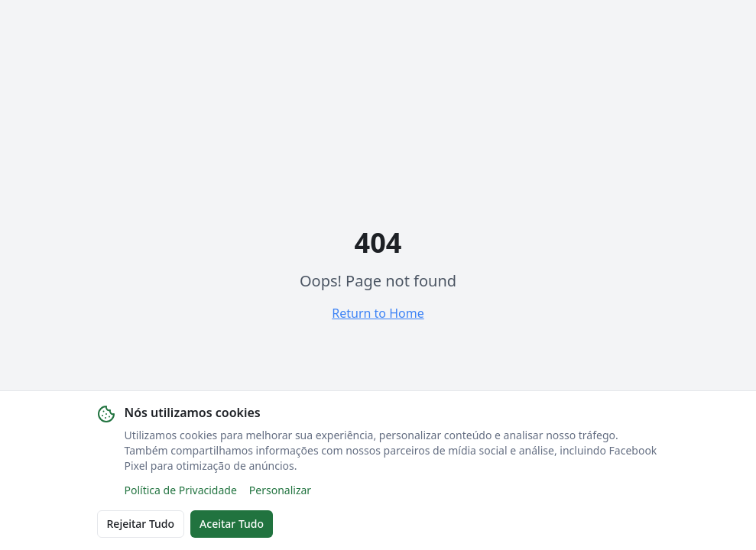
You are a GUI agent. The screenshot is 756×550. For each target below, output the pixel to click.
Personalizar (280, 490)
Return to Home (378, 313)
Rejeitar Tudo (141, 524)
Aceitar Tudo (232, 524)
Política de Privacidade (181, 490)
